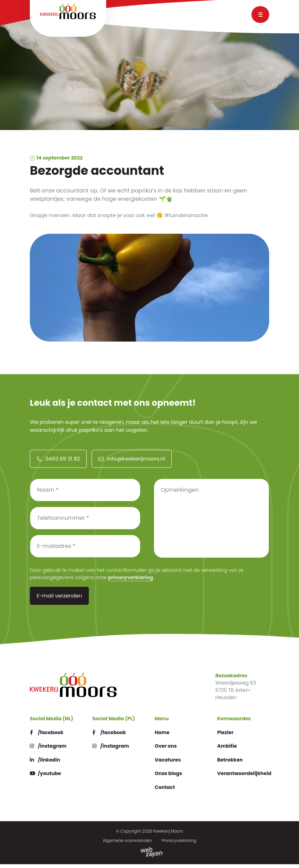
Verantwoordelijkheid (246, 778)
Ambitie (228, 750)
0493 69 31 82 (58, 462)
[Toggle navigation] (260, 15)
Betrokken (231, 764)
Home (163, 736)
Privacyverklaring (179, 845)
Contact (166, 791)
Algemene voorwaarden (127, 845)
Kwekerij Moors (168, 836)
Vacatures (169, 764)
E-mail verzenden (59, 599)
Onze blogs (169, 778)
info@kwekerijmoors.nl (131, 462)
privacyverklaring (131, 581)
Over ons (166, 750)
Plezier (226, 736)
